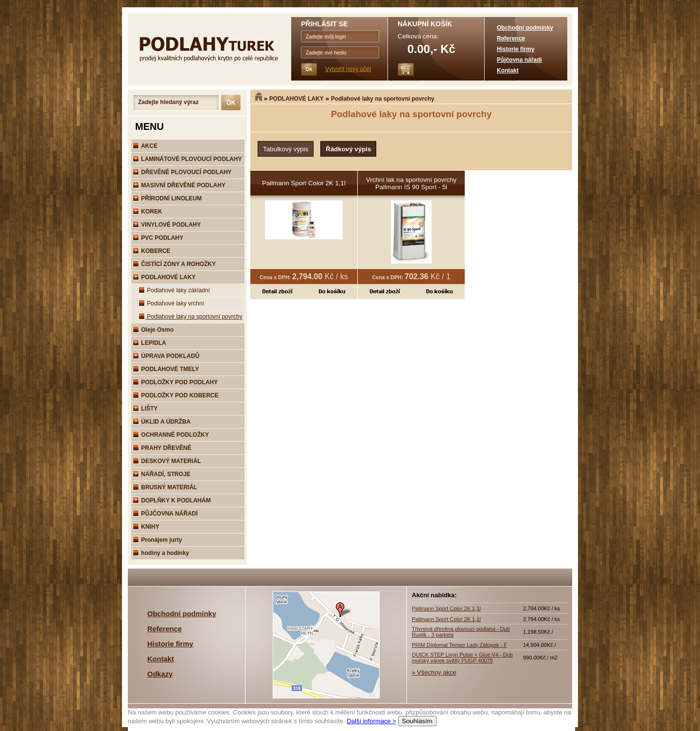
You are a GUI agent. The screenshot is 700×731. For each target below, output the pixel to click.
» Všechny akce (434, 672)
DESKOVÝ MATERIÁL (167, 461)
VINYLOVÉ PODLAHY (167, 225)
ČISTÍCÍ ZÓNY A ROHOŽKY (174, 264)
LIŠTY (145, 409)
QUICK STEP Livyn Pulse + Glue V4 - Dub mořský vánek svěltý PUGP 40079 (462, 658)
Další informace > (371, 721)
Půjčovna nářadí (519, 60)
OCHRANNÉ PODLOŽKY (171, 435)
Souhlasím (417, 721)
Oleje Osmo (153, 330)
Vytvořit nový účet (348, 69)
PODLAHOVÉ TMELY (166, 369)
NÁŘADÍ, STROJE (162, 474)
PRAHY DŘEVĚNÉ (162, 448)
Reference (511, 38)
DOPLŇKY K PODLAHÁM (172, 500)
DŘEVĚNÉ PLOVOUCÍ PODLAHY (182, 172)
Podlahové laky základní (174, 290)
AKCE (145, 146)
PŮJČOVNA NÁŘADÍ (165, 514)
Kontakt (508, 71)
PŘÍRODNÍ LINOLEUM (167, 198)
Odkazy (160, 674)
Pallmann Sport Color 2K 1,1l (304, 183)
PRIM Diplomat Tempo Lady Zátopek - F (459, 645)
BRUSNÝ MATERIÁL (165, 487)
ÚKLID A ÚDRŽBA (162, 422)
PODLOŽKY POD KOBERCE (175, 395)
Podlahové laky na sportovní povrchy (383, 99)
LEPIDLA (149, 343)
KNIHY (146, 527)
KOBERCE (151, 251)
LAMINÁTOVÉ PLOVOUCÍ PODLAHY (187, 159)
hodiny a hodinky (161, 553)
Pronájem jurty (157, 540)
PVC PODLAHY (158, 238)
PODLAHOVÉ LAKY (297, 99)
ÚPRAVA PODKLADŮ (166, 356)
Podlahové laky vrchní (171, 303)
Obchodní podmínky (525, 28)
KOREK (148, 212)
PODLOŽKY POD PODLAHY (175, 382)
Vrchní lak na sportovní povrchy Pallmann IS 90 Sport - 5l (411, 183)
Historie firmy (516, 49)
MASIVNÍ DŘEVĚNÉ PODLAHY (179, 185)
